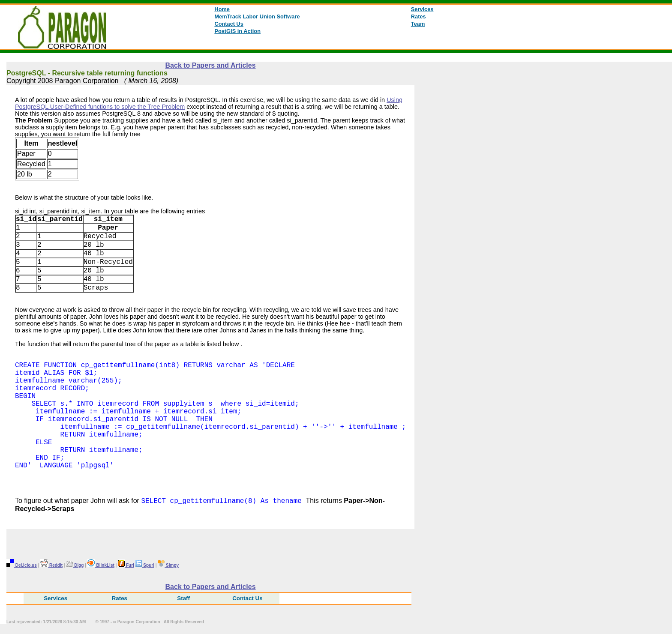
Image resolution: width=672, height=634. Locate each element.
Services (422, 9)
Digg (75, 567)
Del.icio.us (22, 567)
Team (418, 24)
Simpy (168, 567)
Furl (126, 567)
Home (222, 9)
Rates (418, 16)
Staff (183, 600)
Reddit (51, 567)
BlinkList (101, 567)
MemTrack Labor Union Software (257, 16)
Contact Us (229, 24)
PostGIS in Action (237, 31)
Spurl (145, 567)
